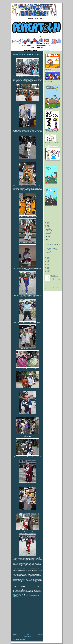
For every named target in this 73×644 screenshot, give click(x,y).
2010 (47, 272)
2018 (47, 260)
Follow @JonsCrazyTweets (44, 51)
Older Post (40, 634)
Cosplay (27, 595)
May (48, 239)
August (49, 235)
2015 (47, 264)
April (48, 241)
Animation (17, 595)
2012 (47, 269)
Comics (24, 595)
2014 (47, 266)
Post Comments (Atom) (21, 639)
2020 (47, 257)
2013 (47, 267)
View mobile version (27, 636)
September (49, 234)
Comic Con (21, 595)
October (49, 232)
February (49, 253)
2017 (47, 262)
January (49, 254)
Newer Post (15, 634)
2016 (47, 263)
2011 (47, 270)
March (49, 251)
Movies (34, 595)
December (49, 229)
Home (28, 634)
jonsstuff (53, 275)
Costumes (30, 595)
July (48, 236)
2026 (47, 222)
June (48, 238)
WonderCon (37, 595)
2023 (47, 227)
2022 (47, 228)
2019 (47, 259)
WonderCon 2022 (16, 596)
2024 (47, 225)
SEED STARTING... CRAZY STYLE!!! (53, 244)
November (49, 231)
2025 (47, 224)
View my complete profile (50, 289)
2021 (47, 256)
